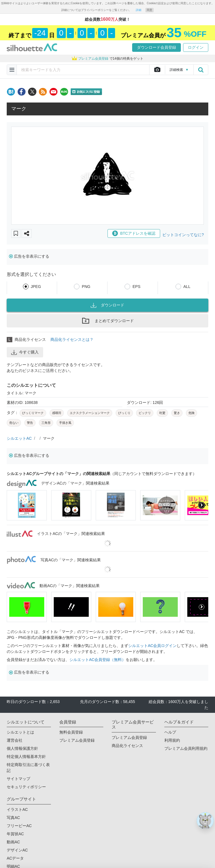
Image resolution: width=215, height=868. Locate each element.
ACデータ (15, 858)
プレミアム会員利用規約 (186, 748)
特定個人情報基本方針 (26, 757)
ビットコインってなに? (183, 235)
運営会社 (15, 740)
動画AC (13, 842)
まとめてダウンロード (107, 321)
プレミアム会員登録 (77, 740)
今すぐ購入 (25, 352)
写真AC (13, 818)
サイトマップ (18, 779)
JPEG (36, 287)
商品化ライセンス (127, 746)
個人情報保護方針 (22, 748)
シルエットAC (19, 438)
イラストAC (17, 809)
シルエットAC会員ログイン (152, 646)
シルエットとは (20, 732)
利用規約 (172, 740)
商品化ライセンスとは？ (72, 339)
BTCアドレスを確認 (134, 233)
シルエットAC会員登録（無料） (98, 660)
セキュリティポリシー (26, 787)
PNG (86, 287)
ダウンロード (107, 305)
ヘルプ (170, 732)
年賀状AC (15, 834)
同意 (149, 10)
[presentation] (202, 505)
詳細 (139, 10)
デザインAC (17, 850)
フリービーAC (19, 826)
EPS (136, 287)
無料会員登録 (71, 732)
